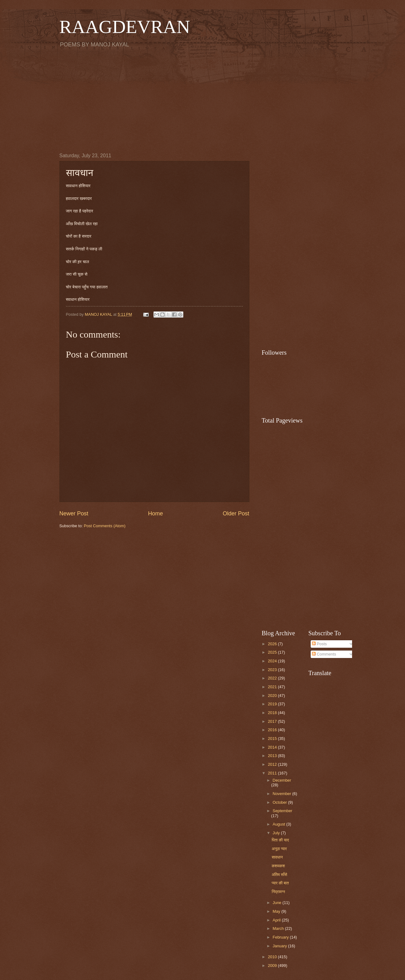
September (283, 811)
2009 (273, 966)
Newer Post (74, 514)
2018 (273, 713)
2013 (273, 756)
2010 (273, 957)
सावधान (277, 857)
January (280, 946)
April (277, 920)
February (281, 937)
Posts (319, 644)
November (283, 794)
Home (155, 514)
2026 (273, 644)
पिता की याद (280, 840)
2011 (273, 773)
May (277, 911)
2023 (273, 670)
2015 (273, 739)
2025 (273, 652)
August (280, 824)
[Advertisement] (203, 100)
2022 (273, 678)
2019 (273, 704)
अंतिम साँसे (280, 875)
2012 (273, 764)
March (279, 928)
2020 (273, 696)
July (277, 833)
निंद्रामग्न (278, 892)
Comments (324, 654)
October (280, 802)
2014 (273, 747)
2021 (273, 687)
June (278, 903)
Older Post (236, 514)
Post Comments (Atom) (105, 526)
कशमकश (278, 866)
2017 (273, 721)
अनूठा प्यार (279, 849)
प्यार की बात (280, 883)
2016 (273, 730)
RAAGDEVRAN (125, 27)
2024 (273, 661)
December (282, 780)
